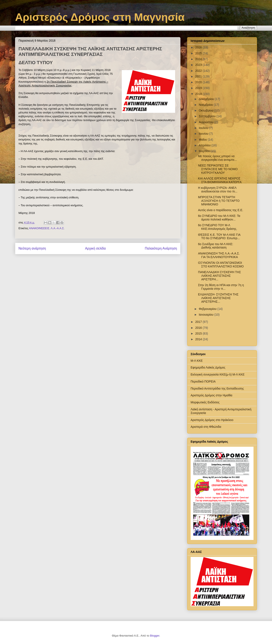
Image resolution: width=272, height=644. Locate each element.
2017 (199, 322)
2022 (199, 71)
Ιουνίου (204, 134)
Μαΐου (203, 140)
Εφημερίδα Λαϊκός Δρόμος (208, 367)
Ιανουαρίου (206, 315)
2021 (199, 76)
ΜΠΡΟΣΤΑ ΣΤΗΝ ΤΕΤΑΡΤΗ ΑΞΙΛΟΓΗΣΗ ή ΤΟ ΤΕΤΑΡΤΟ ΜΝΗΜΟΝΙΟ (219, 201)
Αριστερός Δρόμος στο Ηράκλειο (212, 420)
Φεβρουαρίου (208, 309)
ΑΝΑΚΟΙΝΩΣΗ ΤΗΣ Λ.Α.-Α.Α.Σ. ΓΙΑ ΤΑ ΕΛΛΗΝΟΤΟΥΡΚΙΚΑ (219, 255)
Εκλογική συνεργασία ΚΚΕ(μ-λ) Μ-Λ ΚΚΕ (218, 374)
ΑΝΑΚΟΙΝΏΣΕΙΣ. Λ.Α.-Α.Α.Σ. (47, 228)
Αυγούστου (206, 122)
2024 (199, 59)
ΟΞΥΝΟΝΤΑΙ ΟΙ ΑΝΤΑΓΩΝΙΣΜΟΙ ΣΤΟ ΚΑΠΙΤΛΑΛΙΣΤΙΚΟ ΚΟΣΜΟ (221, 265)
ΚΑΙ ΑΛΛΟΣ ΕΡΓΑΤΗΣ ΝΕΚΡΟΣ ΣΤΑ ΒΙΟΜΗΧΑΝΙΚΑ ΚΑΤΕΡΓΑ (220, 180)
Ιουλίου (204, 128)
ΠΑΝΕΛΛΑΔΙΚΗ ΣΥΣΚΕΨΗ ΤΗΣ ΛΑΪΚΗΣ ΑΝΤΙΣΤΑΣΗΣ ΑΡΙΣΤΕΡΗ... (220, 276)
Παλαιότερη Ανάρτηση (161, 248)
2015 (199, 333)
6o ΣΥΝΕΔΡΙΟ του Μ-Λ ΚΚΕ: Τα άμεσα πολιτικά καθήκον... (219, 218)
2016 (199, 328)
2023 (199, 65)
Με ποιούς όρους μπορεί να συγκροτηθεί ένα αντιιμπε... (217, 158)
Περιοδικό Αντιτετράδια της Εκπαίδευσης (217, 388)
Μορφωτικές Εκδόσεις (205, 402)
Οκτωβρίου (206, 110)
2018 (199, 94)
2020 (199, 82)
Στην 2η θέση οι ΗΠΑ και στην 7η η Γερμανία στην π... (221, 287)
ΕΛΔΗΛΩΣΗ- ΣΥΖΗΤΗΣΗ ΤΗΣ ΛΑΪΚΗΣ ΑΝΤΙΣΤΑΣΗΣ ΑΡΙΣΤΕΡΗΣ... (218, 298)
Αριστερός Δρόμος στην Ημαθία (211, 395)
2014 (199, 339)
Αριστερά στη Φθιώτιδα (206, 427)
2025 (199, 53)
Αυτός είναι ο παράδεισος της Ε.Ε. (221, 210)
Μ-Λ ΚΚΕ (197, 361)
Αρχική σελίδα (95, 248)
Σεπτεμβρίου (208, 116)
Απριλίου (205, 145)
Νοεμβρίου (206, 105)
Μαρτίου (205, 151)
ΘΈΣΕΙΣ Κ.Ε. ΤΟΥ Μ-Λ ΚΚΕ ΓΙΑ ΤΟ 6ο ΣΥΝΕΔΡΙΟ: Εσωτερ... (219, 237)
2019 (199, 88)
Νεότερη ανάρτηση (32, 248)
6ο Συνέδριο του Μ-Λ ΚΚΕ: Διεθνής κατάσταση (216, 246)
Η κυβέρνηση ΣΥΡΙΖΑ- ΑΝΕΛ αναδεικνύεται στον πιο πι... (218, 190)
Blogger (155, 636)
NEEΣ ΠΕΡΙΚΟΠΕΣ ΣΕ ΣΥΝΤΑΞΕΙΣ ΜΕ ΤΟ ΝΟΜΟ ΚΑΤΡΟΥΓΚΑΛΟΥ (218, 169)
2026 (199, 47)
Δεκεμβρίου (207, 99)
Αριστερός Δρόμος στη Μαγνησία (100, 17)
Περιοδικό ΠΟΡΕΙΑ (203, 381)
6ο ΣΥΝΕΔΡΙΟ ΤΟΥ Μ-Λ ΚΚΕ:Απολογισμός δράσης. (218, 227)
